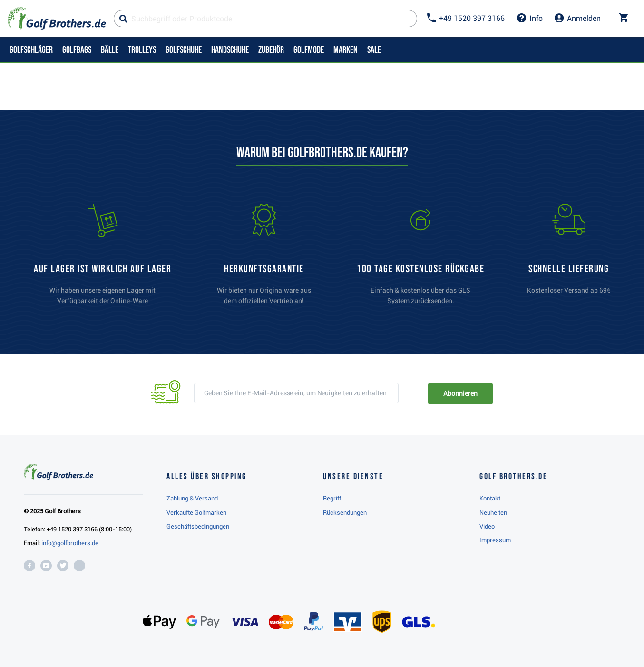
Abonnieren (460, 393)
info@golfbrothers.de (70, 543)
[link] (420, 259)
